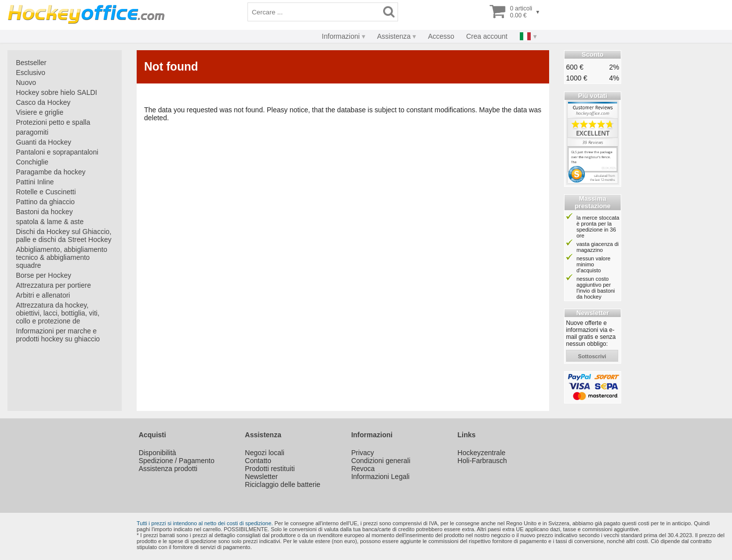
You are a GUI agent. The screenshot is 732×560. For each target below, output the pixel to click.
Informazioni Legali (381, 477)
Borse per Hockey (43, 275)
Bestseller (31, 63)
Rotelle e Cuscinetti (46, 192)
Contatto (258, 461)
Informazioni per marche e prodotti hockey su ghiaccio (58, 335)
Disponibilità (157, 453)
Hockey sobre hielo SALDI (56, 92)
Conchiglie (32, 162)
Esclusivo (31, 73)
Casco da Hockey (43, 102)
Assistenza (394, 36)
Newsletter (261, 477)
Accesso (441, 36)
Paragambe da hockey (51, 172)
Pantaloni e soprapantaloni (57, 152)
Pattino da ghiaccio (45, 202)
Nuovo (26, 82)
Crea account (487, 36)
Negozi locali (265, 453)
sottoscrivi (592, 356)
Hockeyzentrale (482, 453)
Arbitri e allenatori (43, 295)
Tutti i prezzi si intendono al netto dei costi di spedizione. (205, 523)
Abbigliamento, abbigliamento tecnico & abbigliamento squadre (62, 257)
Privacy (363, 453)
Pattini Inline (35, 182)
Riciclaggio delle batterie (283, 484)
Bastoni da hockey (44, 212)
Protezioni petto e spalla (53, 122)
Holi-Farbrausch (483, 461)
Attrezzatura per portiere (53, 285)
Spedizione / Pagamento (177, 461)
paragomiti (32, 132)
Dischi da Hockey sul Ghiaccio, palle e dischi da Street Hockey (64, 236)
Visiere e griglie (40, 112)
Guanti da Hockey (43, 142)
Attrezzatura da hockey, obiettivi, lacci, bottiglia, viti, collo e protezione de (58, 313)
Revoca (363, 469)
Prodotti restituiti (270, 469)
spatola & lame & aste (50, 222)
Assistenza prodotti (168, 469)
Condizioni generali (381, 461)
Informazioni (341, 36)
